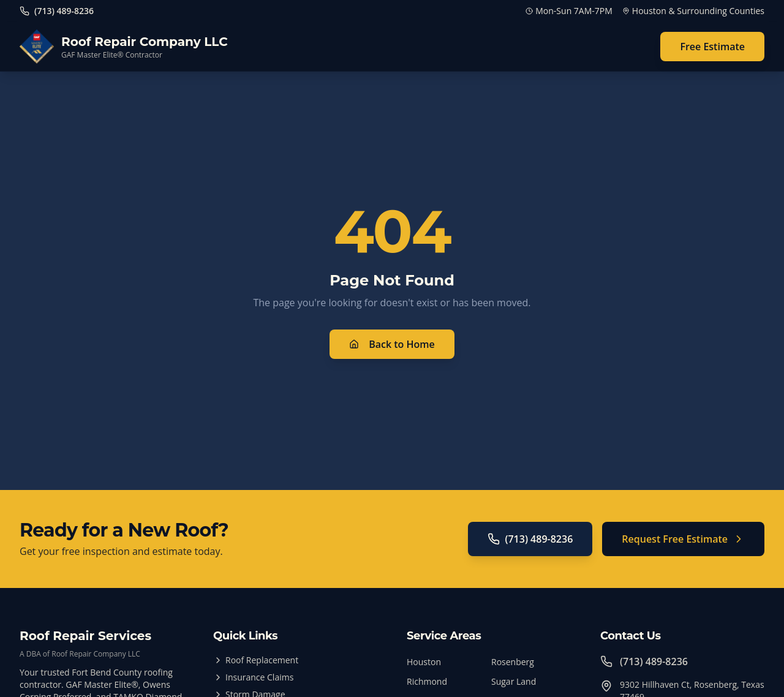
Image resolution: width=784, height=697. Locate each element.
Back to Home (392, 344)
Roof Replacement (256, 660)
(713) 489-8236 (530, 539)
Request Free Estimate (683, 539)
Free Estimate (712, 47)
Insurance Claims (253, 677)
